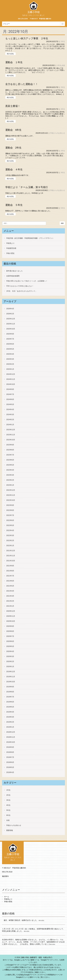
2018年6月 (10, 762)
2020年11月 (11, 616)
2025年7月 (10, 339)
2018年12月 (11, 732)
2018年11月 (11, 737)
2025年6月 (10, 344)
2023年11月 (11, 435)
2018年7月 (10, 757)
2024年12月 (11, 374)
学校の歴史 (10, 253)
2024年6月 (10, 399)
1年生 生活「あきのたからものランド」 (22, 291)
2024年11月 (11, 379)
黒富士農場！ (13, 106)
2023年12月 (11, 430)
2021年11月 (11, 556)
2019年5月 (10, 707)
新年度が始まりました (15, 271)
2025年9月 (10, 334)
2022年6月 (10, 520)
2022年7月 (10, 515)
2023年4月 (10, 470)
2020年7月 (10, 636)
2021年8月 (10, 571)
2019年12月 (11, 672)
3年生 (63, 87)
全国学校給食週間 (13, 276)
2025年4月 (10, 354)
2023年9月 (10, 445)
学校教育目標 (11, 248)
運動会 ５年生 (14, 205)
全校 (63, 65)
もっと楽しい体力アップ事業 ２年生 (27, 38)
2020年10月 (11, 621)
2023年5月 (10, 465)
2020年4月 (10, 651)
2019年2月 (10, 722)
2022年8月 (10, 510)
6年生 (8, 815)
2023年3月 (10, 475)
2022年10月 (11, 500)
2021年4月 (10, 591)
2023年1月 (10, 485)
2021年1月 (10, 606)
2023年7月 (10, 455)
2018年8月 (10, 752)
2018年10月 (11, 742)
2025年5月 (10, 349)
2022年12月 (11, 490)
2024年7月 (10, 394)
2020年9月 (10, 626)
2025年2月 (10, 364)
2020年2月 (10, 661)
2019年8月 (10, 692)
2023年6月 (10, 460)
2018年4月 (10, 772)
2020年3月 (10, 656)
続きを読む (10, 54)
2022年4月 (10, 530)
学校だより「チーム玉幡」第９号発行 (27, 187)
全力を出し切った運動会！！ (22, 84)
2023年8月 (10, 450)
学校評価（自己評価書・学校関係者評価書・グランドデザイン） (30, 238)
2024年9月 (10, 389)
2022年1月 (10, 546)
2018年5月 (10, 767)
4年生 (63, 173)
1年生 (59, 65)
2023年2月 (10, 480)
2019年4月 (10, 712)
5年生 (63, 208)
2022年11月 (11, 495)
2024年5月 (10, 404)
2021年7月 (10, 576)
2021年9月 (10, 566)
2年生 (63, 42)
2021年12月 (11, 551)
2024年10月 (11, 384)
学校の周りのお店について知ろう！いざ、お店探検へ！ (27, 281)
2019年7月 (10, 697)
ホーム (7, 897)
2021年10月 (11, 561)
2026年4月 (10, 309)
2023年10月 (11, 440)
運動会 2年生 (13, 148)
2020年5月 (10, 646)
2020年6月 (10, 641)
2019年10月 (11, 682)
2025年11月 (11, 324)
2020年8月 (10, 631)
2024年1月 (10, 425)
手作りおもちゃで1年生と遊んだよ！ (20, 286)
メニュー (6, 24)
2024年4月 (10, 409)
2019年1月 (10, 727)
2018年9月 (10, 747)
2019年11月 (11, 677)
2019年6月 (10, 702)
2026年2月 (10, 314)
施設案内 (5, 876)
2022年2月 (10, 541)
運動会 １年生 (14, 62)
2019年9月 (10, 687)
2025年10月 (11, 329)
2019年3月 (10, 717)
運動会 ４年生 (14, 170)
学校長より (10, 243)
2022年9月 (10, 505)
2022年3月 (10, 535)
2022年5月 (10, 525)
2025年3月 (10, 359)
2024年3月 (10, 414)
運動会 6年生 (13, 130)
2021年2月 (10, 601)
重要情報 (10, 830)
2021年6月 (10, 581)
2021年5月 (10, 586)
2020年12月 (11, 611)
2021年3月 (10, 596)
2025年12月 (11, 319)
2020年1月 (10, 667)
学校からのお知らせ (58, 133)
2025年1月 (10, 369)
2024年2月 (10, 420)
